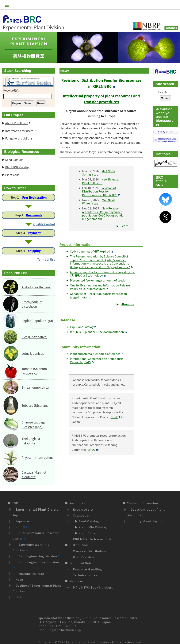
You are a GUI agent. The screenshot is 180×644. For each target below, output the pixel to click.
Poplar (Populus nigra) (37, 321)
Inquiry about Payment (148, 521)
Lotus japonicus (33, 353)
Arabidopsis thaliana (36, 287)
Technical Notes (82, 563)
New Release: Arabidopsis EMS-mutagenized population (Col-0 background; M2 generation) (102, 213)
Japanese (23, 521)
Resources (77, 503)
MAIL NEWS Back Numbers (93, 587)
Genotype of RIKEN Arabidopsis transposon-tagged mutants (99, 295)
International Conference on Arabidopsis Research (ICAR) (97, 360)
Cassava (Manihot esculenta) (34, 475)
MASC (93, 450)
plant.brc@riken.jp (66, 630)
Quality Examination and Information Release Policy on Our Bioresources (100, 287)
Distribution (79, 545)
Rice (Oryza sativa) (34, 337)
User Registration (34, 197)
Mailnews (77, 581)
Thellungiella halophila (31, 441)
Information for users (21, 131)
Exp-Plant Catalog (83, 327)
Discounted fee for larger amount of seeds (98, 280)
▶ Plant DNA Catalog (90, 527)
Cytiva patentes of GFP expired (91, 251)
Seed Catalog (14, 160)
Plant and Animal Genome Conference (96, 354)
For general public (19, 138)
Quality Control (44, 224)
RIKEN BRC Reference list (92, 539)
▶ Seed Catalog (86, 521)
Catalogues (82, 515)
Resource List (83, 509)
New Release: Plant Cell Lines (101, 181)
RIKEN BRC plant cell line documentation (98, 332)
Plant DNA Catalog (17, 167)
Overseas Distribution (90, 551)
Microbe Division (31, 574)
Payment (34, 233)
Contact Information (142, 503)
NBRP (116, 417)
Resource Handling (87, 569)
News (20, 579)
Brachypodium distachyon (32, 304)
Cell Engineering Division (38, 556)
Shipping (34, 251)
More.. (125, 226)
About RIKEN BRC (18, 123)
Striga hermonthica (35, 387)
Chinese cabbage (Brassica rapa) (33, 424)
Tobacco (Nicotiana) (35, 405)
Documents (34, 215)
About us (128, 304)
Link (19, 597)
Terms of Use (46, 259)
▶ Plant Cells (84, 533)
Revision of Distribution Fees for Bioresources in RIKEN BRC (101, 191)
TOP (15, 503)
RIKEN (22, 527)
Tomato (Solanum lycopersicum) (34, 371)
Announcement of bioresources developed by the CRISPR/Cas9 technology (102, 274)
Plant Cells (12, 175)
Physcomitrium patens (37, 457)
